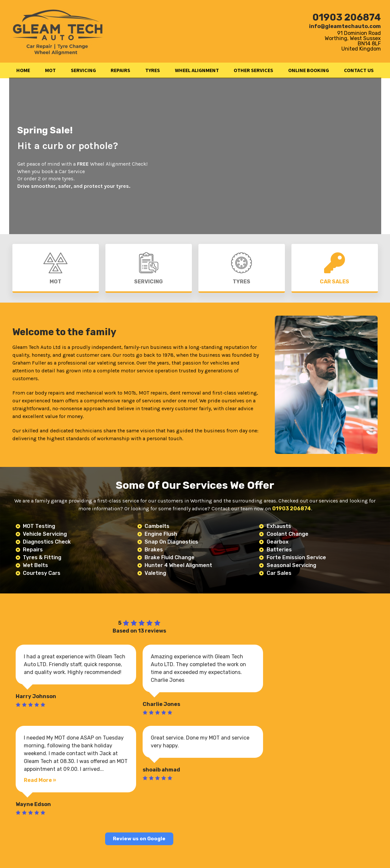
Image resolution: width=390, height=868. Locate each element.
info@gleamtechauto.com (345, 26)
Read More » (40, 780)
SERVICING (83, 70)
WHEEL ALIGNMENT (197, 70)
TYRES (153, 70)
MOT (50, 70)
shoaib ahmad (161, 770)
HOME (23, 70)
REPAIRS (120, 70)
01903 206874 (347, 17)
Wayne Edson (33, 804)
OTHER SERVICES (253, 70)
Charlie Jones (161, 704)
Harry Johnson (36, 696)
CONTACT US (359, 70)
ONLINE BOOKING (309, 70)
